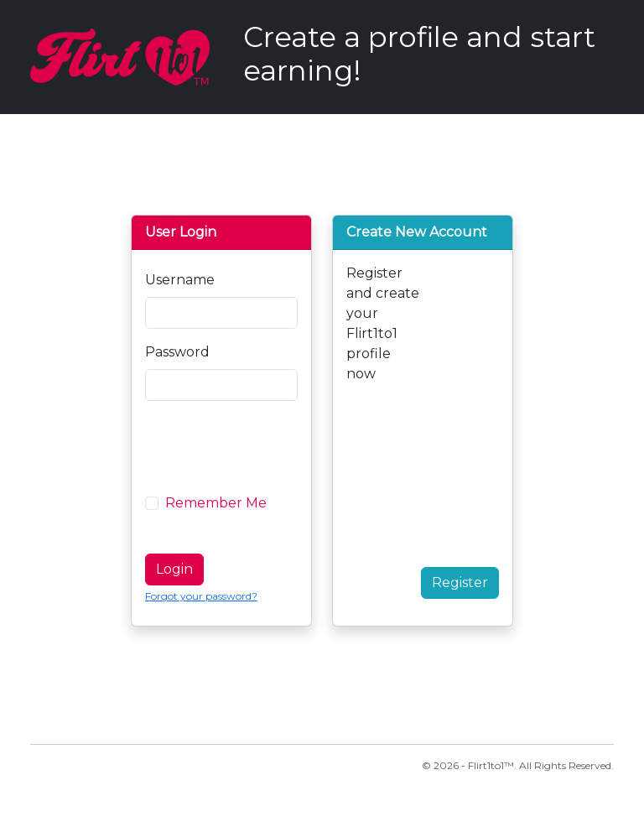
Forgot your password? (201, 596)
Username (180, 280)
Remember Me (216, 503)
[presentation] (273, 447)
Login (174, 569)
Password (177, 352)
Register (460, 583)
